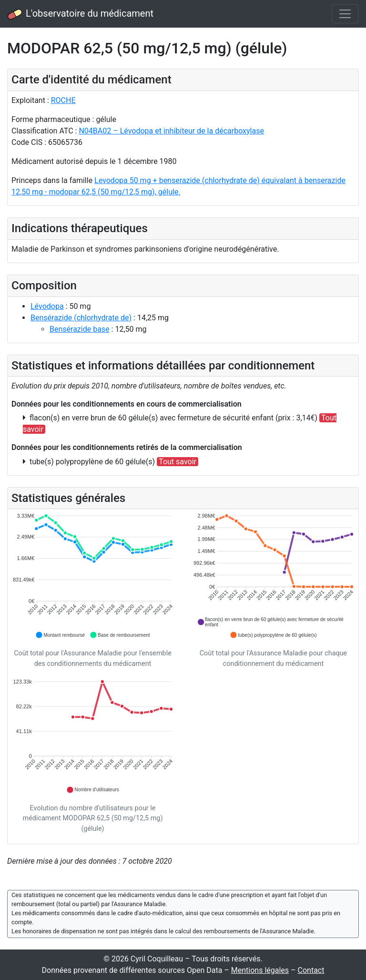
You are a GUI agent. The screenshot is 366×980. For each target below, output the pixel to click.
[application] (93, 576)
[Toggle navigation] (345, 14)
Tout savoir (178, 462)
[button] (60, 635)
